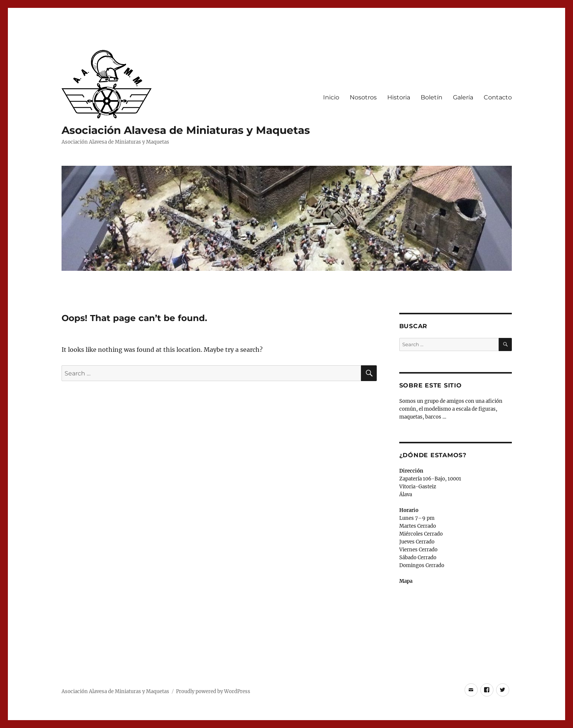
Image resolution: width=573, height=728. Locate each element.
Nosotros (363, 97)
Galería (463, 97)
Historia (399, 97)
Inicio (331, 97)
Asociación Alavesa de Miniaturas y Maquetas (186, 130)
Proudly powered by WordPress (213, 691)
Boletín (432, 97)
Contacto (498, 97)
